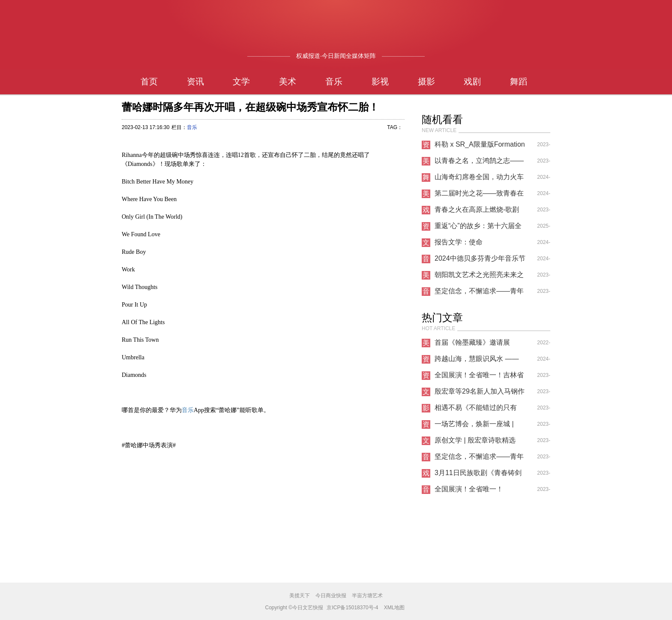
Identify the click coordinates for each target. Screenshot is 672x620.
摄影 (426, 81)
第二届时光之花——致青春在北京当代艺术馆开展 (479, 196)
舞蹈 (519, 81)
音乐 (334, 81)
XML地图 (394, 608)
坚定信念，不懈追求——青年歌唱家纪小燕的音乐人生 (479, 293)
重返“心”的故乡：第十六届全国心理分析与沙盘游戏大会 (478, 228)
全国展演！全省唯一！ (469, 489)
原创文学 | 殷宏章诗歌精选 (475, 440)
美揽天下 (300, 596)
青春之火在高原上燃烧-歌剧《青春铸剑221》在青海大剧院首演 (478, 212)
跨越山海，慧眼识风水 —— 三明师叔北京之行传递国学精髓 (479, 361)
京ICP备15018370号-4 (352, 608)
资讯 (195, 81)
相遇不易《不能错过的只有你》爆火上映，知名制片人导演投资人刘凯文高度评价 (479, 410)
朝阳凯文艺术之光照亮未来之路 (479, 277)
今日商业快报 (331, 596)
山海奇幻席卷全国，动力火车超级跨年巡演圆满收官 (479, 179)
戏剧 (472, 81)
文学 (241, 81)
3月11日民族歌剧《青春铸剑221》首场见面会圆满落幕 (478, 475)
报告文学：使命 (459, 242)
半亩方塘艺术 (367, 596)
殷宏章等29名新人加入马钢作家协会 (480, 394)
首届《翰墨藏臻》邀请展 (472, 342)
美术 (288, 81)
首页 (149, 81)
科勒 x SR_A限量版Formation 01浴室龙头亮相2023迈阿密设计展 (480, 147)
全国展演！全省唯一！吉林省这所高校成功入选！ (479, 377)
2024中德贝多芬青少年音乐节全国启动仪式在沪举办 (480, 261)
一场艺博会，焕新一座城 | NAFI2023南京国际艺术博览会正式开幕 (477, 426)
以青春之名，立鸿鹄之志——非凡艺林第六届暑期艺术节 (479, 163)
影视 (380, 81)
